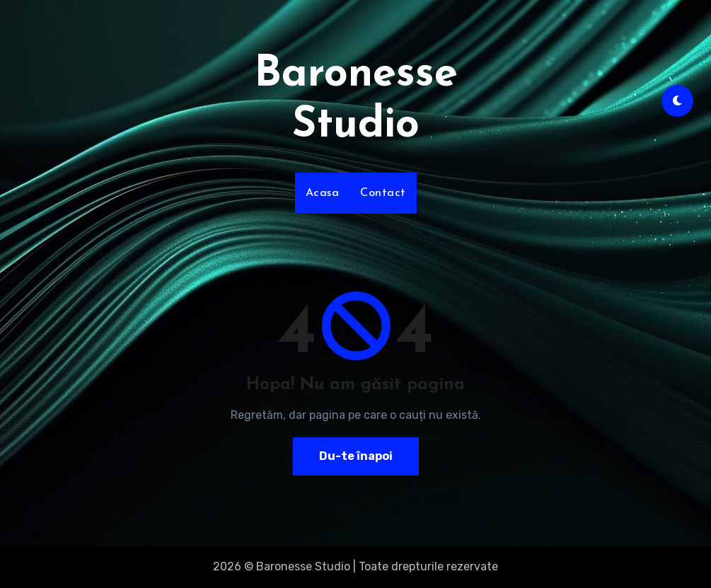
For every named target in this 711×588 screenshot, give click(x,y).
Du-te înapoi (356, 456)
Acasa (323, 193)
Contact (383, 193)
